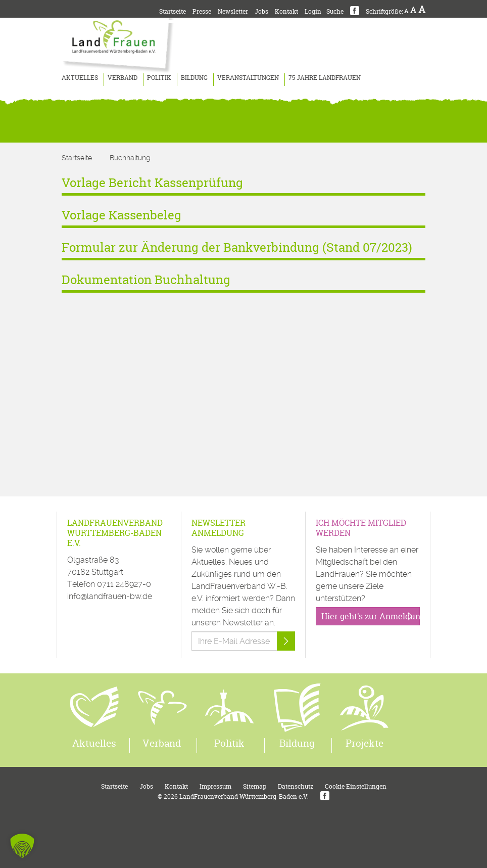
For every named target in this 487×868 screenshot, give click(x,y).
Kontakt (286, 11)
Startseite (173, 11)
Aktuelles (80, 78)
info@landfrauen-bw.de (110, 596)
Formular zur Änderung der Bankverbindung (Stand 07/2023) (237, 247)
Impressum (215, 786)
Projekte (364, 743)
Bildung (194, 78)
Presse (202, 11)
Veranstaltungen (248, 78)
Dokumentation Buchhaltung (146, 280)
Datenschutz (296, 786)
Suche (335, 11)
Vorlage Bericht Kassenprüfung (152, 183)
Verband (123, 78)
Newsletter (233, 11)
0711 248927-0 (124, 584)
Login (313, 11)
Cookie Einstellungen (356, 786)
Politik (159, 78)
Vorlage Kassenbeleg (121, 215)
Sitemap (255, 786)
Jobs (261, 11)
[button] (22, 846)
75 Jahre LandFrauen (325, 78)
